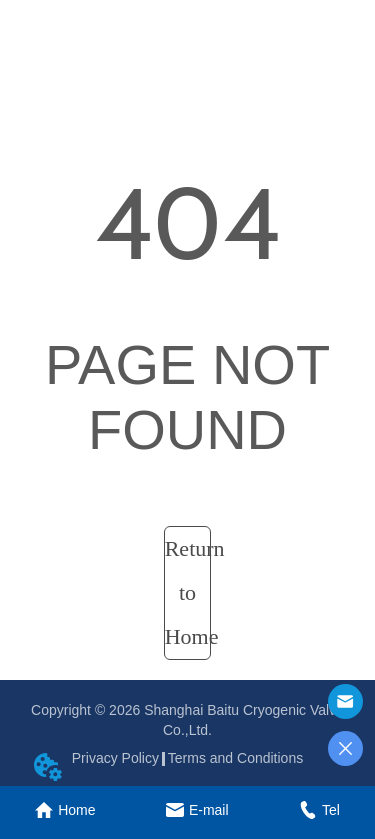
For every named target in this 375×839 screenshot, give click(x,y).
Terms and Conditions (235, 758)
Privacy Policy (115, 758)
